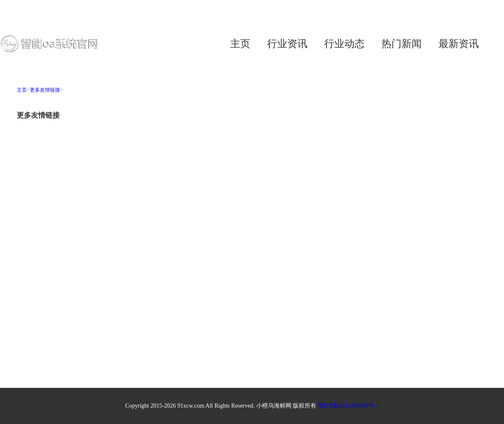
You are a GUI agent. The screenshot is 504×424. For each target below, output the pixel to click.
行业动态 (344, 44)
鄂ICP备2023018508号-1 (348, 406)
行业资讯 (287, 44)
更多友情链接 (45, 90)
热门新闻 (402, 44)
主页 (240, 44)
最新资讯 (459, 44)
